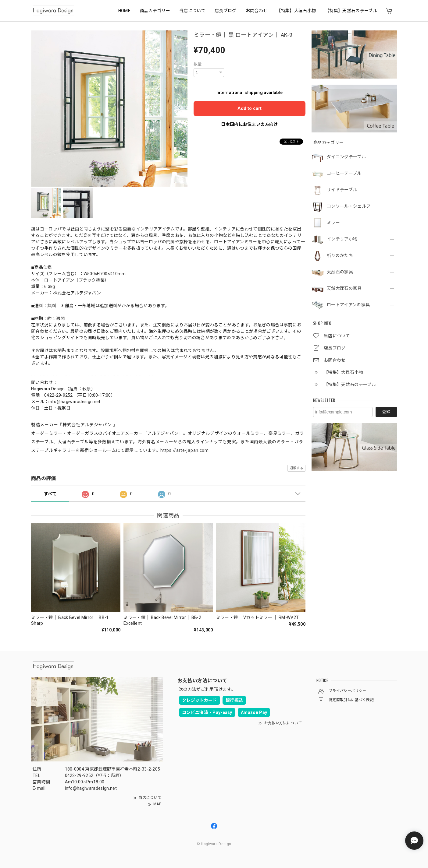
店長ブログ (226, 11)
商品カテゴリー (155, 11)
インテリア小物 (342, 239)
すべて (50, 494)
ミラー (333, 223)
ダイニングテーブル (346, 157)
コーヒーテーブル (344, 173)
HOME (124, 11)
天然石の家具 (340, 272)
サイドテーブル (342, 190)
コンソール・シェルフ (349, 206)
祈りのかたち (340, 255)
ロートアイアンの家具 (348, 305)
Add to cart (250, 108)
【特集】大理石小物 (296, 11)
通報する (296, 468)
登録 (386, 412)
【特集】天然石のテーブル (351, 11)
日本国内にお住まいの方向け (249, 124)
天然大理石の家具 (344, 288)
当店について (192, 11)
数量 (198, 64)
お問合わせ (257, 11)
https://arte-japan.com (184, 450)
